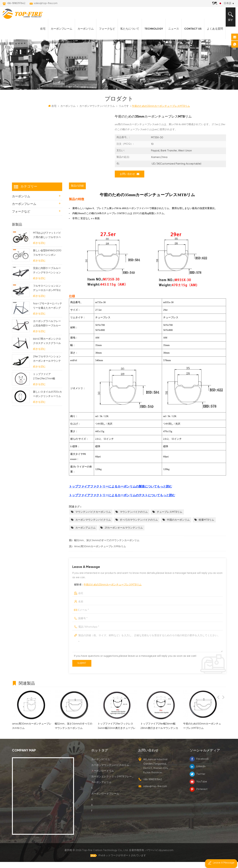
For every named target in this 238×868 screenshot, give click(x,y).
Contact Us (191, 34)
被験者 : (108, 591)
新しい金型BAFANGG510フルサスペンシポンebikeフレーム (47, 259)
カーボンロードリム (103, 777)
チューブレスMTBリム (169, 518)
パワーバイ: (160, 856)
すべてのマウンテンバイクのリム (139, 526)
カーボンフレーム (59, 34)
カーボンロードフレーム (105, 800)
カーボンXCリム (101, 765)
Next (223, 689)
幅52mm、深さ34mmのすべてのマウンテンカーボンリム (107, 546)
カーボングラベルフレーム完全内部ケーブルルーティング (47, 330)
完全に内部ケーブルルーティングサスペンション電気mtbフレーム (47, 277)
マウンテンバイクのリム (134, 518)
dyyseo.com (166, 856)
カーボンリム (84, 34)
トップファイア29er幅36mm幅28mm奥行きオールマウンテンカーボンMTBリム (159, 732)
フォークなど (105, 34)
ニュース (172, 34)
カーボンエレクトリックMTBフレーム (113, 782)
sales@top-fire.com (46, 3)
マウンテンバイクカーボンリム (93, 518)
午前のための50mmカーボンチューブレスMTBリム (202, 732)
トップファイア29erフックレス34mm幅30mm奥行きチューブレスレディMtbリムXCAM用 (117, 732)
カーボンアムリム (85, 534)
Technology (152, 34)
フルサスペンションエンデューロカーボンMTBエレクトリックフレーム (47, 295)
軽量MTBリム (206, 526)
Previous (218, 689)
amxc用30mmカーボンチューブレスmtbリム (100, 553)
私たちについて (128, 34)
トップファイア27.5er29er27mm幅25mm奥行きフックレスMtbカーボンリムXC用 (47, 383)
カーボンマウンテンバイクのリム (110, 771)
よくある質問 (213, 34)
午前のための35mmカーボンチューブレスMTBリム (113, 591)
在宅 (41, 34)
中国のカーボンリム (178, 526)
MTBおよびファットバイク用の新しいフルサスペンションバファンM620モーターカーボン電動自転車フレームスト (47, 242)
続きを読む (39, 249)
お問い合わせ (130, 180)
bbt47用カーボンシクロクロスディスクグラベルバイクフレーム (47, 348)
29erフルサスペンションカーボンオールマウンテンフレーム (47, 365)
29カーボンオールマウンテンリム (124, 534)
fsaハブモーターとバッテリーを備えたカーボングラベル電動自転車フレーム (48, 312)
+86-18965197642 (16, 3)
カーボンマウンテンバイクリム (93, 526)
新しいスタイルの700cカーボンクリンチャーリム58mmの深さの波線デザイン (47, 401)
